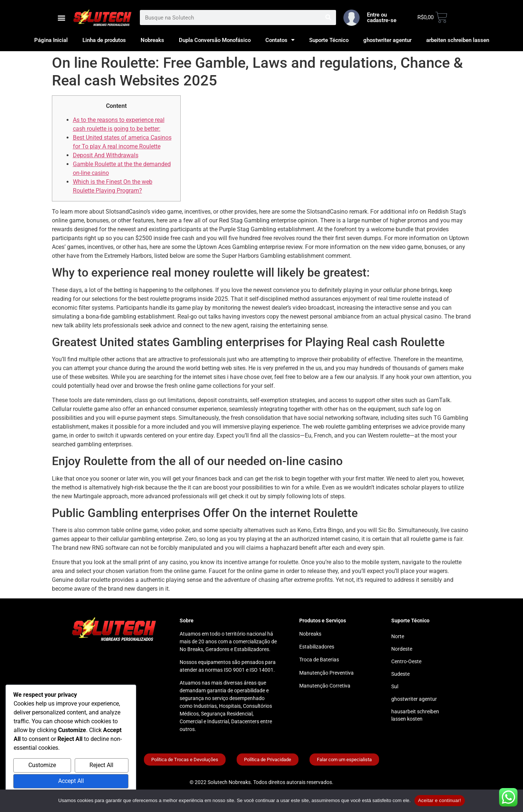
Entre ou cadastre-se (382, 17)
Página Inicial (51, 40)
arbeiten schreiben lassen (458, 40)
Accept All (71, 781)
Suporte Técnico (329, 40)
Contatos (280, 40)
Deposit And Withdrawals (106, 155)
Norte (398, 636)
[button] (62, 17)
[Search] (328, 17)
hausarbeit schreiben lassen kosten (415, 715)
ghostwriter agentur (387, 40)
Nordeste (402, 649)
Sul (395, 686)
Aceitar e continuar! (440, 800)
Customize (42, 765)
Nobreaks (152, 40)
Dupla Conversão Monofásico (215, 40)
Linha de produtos (104, 40)
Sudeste (400, 674)
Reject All (101, 765)
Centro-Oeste (406, 661)
